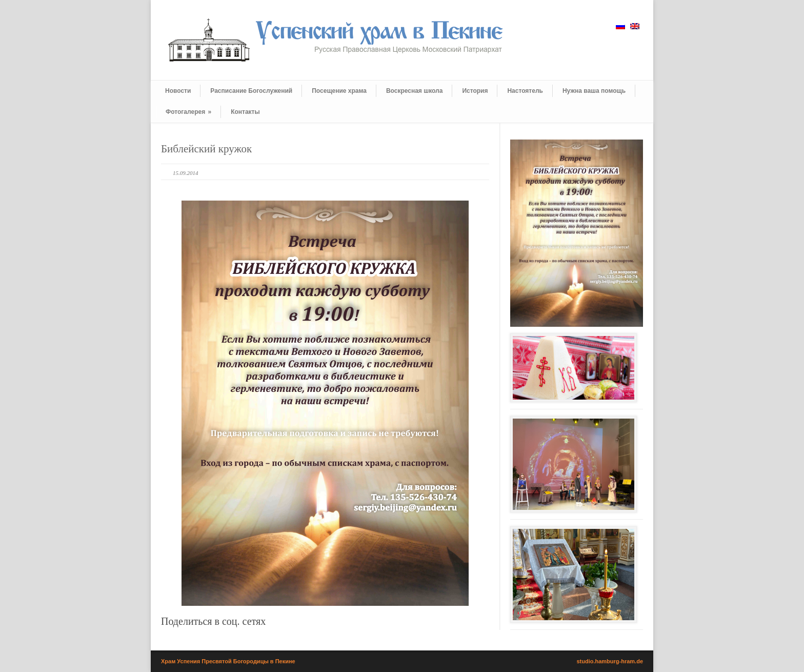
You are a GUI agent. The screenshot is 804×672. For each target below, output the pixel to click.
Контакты (245, 112)
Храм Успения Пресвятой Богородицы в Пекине (228, 661)
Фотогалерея (188, 112)
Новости (178, 91)
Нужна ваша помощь (594, 91)
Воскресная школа (414, 91)
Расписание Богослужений (251, 91)
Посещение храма (339, 91)
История (475, 91)
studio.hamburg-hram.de (610, 661)
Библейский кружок (206, 149)
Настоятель (525, 91)
